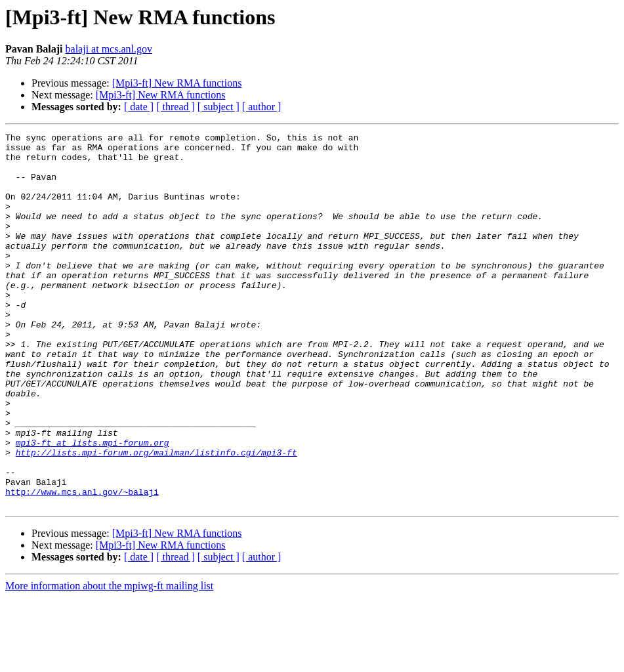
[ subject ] (218, 107)
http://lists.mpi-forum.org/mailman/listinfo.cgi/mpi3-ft (156, 517)
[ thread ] (176, 107)
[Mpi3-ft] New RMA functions (177, 83)
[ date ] (139, 107)
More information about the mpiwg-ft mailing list (109, 661)
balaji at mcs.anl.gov (109, 49)
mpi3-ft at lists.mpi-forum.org (93, 505)
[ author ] (262, 107)
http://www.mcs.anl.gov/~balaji (82, 564)
